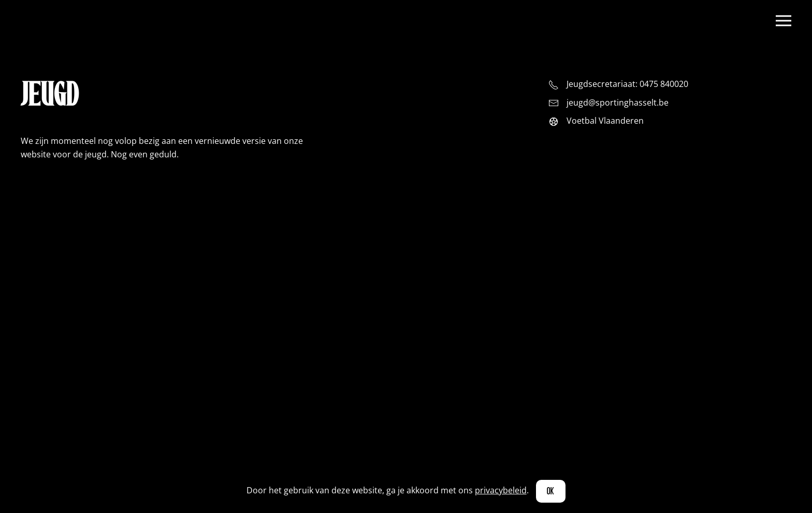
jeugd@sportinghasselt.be (618, 102)
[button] (784, 21)
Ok (551, 491)
